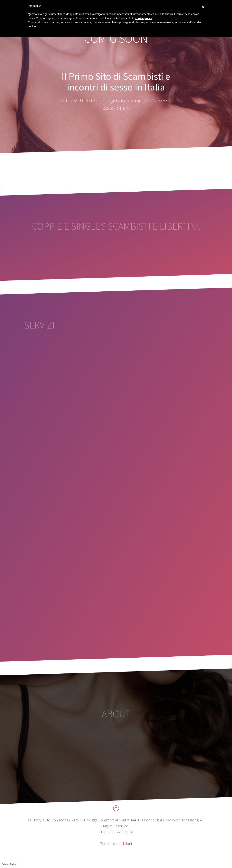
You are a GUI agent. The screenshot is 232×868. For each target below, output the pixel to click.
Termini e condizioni (116, 843)
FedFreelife (124, 832)
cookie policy (144, 18)
